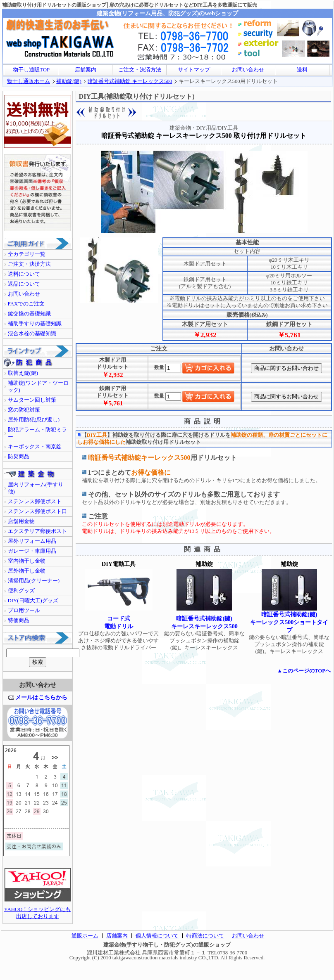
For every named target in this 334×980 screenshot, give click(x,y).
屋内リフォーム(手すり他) (36, 488)
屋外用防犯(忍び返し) (34, 420)
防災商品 (19, 457)
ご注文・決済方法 (140, 70)
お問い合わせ (248, 70)
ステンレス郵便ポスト (35, 502)
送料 (302, 70)
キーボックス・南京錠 (35, 447)
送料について (24, 274)
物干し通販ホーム (29, 81)
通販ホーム (85, 936)
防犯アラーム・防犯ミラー (37, 433)
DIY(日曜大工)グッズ (33, 601)
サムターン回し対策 (32, 400)
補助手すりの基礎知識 (35, 324)
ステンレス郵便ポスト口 (37, 511)
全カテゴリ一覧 (27, 254)
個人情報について (157, 936)
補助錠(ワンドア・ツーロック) (38, 387)
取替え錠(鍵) (23, 373)
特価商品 (19, 620)
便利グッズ (21, 591)
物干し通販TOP (31, 70)
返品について (24, 284)
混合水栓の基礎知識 (32, 334)
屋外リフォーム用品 (32, 541)
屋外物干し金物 (27, 571)
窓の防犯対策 (24, 410)
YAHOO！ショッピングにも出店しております (38, 910)
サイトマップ (194, 70)
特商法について (205, 936)
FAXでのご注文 (26, 304)
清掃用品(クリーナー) (34, 581)
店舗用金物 (21, 521)
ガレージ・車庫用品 (32, 551)
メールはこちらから (41, 697)
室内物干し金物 (27, 561)
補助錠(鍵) (69, 81)
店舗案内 (86, 70)
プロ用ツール (24, 611)
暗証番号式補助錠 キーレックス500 (130, 81)
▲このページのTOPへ (304, 671)
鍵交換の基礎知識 (29, 314)
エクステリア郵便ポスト (37, 531)
